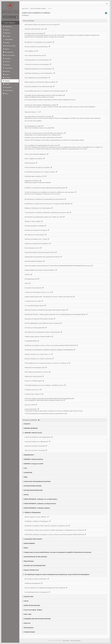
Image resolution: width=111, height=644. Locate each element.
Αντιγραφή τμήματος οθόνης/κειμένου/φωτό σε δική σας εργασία (45, 95)
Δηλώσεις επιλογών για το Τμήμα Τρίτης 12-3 (39, 354)
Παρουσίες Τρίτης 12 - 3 (33, 112)
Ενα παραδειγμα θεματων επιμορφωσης (37, 592)
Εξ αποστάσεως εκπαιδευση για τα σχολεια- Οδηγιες (41, 172)
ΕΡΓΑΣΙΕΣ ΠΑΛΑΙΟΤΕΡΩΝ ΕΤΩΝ (33, 490)
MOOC (26, 548)
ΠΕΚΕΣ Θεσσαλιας (31, 163)
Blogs (26, 477)
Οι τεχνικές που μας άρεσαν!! (34, 288)
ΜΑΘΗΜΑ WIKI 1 (29, 455)
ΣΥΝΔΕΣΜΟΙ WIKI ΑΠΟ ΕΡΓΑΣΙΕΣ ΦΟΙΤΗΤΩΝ (37, 619)
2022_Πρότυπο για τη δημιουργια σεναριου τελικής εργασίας (43, 332)
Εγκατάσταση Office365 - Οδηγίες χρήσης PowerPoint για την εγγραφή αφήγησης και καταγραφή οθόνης (56, 314)
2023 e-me (27, 623)
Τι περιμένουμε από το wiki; (34, 301)
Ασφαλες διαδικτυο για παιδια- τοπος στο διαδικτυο (41, 270)
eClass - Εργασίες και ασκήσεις (35, 159)
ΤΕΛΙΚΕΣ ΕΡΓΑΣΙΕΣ (30, 632)
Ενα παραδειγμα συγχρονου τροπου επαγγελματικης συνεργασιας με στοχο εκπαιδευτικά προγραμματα (57, 574)
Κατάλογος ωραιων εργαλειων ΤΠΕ (36, 176)
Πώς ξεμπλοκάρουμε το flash (34, 126)
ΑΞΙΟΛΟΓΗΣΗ (28, 473)
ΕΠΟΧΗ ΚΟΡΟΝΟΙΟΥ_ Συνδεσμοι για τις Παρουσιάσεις (41, 499)
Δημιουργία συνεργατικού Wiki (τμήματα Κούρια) (40, 319)
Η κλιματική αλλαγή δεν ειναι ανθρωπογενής (39, 437)
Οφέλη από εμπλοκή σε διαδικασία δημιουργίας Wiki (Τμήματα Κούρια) (46, 310)
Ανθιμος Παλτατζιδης (32, 409)
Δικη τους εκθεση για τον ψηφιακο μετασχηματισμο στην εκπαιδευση (46, 588)
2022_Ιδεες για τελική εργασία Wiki (36, 328)
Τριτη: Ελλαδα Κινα (31, 51)
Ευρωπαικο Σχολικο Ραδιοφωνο (35, 261)
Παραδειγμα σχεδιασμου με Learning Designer (39, 69)
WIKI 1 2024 (28, 614)
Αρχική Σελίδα (25, 8)
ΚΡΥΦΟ (26, 495)
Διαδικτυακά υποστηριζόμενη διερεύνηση (37, 481)
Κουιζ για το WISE (31, 405)
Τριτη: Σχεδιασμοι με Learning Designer (37, 78)
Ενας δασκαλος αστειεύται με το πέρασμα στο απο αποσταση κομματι (46, 91)
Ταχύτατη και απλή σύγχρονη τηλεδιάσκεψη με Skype (41, 105)
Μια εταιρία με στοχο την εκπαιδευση (37, 579)
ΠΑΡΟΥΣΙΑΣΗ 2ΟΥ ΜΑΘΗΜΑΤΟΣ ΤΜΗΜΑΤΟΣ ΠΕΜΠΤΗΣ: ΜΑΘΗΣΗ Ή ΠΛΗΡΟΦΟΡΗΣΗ (50, 350)
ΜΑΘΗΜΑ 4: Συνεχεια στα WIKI (34, 464)
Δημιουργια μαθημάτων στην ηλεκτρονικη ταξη (39, 86)
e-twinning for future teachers (33, 539)
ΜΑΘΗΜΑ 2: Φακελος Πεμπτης (34, 459)
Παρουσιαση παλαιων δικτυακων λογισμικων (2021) (41, 252)
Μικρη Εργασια (29, 628)
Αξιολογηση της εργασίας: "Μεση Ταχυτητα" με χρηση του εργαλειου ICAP (47, 526)
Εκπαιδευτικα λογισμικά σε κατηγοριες (37, 230)
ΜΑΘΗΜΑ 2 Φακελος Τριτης (33, 433)
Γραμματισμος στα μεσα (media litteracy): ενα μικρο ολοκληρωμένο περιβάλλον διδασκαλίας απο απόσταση (58, 552)
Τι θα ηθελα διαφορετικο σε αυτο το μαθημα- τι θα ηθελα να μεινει (45, 385)
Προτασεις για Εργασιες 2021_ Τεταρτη (37, 239)
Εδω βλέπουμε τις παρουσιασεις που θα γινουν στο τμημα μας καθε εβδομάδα (48, 204)
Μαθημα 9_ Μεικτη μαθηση (34, 221)
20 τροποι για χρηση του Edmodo (35, 226)
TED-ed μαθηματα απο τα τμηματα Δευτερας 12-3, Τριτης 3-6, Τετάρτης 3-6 (47, 363)
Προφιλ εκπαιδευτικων (32, 570)
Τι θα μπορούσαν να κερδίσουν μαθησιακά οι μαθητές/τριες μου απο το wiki (48, 212)
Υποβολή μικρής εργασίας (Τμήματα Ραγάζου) (39, 337)
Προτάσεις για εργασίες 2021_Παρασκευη (38, 243)
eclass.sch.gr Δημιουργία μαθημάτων (36, 154)
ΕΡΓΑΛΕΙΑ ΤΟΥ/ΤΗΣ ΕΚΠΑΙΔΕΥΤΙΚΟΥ (35, 566)
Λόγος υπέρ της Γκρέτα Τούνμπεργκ (36, 450)
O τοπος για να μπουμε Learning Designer (38, 64)
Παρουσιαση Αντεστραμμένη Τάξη (36, 368)
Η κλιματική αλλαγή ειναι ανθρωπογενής (37, 442)
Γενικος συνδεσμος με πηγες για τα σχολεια (38, 167)
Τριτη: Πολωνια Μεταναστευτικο (35, 55)
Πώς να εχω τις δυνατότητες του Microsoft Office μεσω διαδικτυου (45, 133)
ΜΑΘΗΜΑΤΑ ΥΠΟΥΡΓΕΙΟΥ (33, 181)
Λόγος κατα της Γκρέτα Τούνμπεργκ (36, 446)
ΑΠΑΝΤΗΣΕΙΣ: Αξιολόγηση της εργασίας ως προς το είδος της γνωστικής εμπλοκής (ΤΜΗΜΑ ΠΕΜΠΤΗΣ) (55, 535)
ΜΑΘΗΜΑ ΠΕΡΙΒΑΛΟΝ (31, 428)
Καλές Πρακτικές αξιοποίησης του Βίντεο (38, 372)
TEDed (27, 283)
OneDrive (28, 274)
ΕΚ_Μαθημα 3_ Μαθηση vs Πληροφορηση (38, 521)
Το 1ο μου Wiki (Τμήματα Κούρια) (35, 305)
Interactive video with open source (36, 29)
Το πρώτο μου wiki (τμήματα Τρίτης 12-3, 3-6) (39, 292)
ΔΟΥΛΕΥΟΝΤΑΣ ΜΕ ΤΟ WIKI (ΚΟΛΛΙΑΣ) (36, 557)
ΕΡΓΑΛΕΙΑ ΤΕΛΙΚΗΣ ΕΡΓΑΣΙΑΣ (33, 486)
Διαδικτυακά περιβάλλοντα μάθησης (38, 8)
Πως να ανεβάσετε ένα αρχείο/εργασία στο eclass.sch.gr (42, 145)
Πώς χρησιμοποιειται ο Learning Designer (38, 60)
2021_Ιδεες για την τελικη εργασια (35, 235)
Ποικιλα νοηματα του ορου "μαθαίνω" (37, 517)
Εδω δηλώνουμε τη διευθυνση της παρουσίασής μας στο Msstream (45, 199)
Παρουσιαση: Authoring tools (34, 376)
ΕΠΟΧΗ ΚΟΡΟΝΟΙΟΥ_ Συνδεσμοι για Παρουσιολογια (40, 504)
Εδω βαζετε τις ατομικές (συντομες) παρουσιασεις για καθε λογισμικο (46, 188)
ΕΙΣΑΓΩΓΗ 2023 (29, 597)
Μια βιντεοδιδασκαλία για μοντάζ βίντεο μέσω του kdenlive (43, 323)
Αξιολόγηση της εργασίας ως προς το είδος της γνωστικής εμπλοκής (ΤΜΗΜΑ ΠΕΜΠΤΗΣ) (51, 345)
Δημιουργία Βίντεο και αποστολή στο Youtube (39, 116)
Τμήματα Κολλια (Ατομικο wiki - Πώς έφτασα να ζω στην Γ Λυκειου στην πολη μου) (50, 297)
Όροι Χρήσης (66, 641)
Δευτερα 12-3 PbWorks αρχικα (34, 381)
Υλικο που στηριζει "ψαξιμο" (33, 610)
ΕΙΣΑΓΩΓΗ (27, 424)
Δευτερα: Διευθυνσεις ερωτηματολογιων (37, 47)
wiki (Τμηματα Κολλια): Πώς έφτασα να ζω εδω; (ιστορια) (42, 25)
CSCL (26, 468)
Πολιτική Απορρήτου (75, 641)
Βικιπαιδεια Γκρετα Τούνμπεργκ (35, 33)
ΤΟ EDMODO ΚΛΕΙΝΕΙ (32, 341)
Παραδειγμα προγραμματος (34, 583)
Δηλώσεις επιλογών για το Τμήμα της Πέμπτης (39, 359)
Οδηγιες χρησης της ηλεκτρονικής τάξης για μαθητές (41, 82)
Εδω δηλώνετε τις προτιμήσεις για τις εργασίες (39, 42)
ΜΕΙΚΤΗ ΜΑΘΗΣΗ (29, 543)
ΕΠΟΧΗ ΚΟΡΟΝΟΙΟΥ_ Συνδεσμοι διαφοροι (37, 508)
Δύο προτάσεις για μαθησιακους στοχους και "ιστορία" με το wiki (45, 217)
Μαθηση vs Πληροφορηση (33, 512)
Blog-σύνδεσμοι (29, 561)
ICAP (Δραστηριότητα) (32, 279)
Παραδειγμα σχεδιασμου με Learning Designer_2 (40, 73)
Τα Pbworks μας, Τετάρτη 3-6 (34, 394)
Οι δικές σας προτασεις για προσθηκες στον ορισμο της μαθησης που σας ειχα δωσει (50, 192)
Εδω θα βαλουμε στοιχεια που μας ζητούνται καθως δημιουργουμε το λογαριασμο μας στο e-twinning (55, 530)
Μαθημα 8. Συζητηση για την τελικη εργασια (39, 208)
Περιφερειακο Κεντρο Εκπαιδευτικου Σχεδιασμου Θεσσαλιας (43, 257)
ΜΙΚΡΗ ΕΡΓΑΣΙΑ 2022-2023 (32, 605)
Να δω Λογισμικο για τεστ (33, 248)
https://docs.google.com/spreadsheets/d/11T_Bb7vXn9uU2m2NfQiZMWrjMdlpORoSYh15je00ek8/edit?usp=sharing (59, 266)
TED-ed (26, 601)
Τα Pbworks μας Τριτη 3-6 (33, 390)
